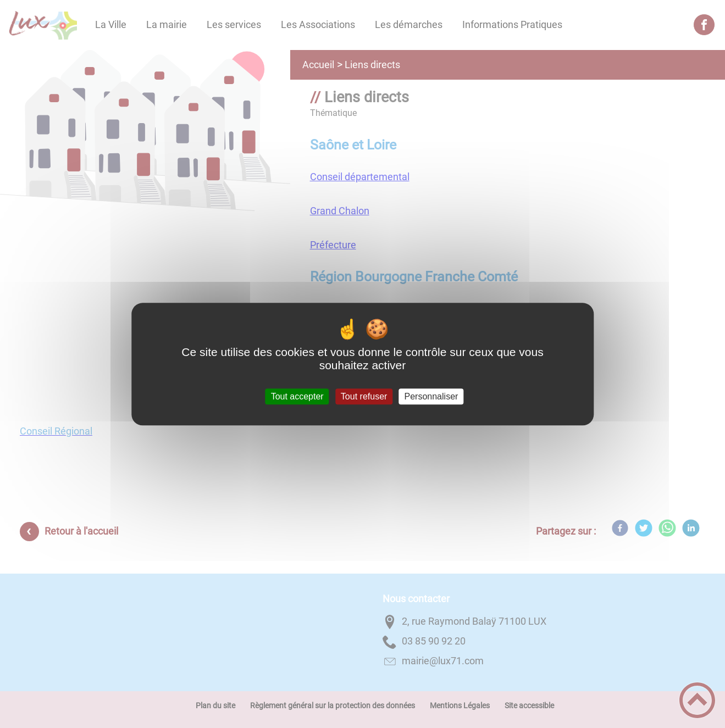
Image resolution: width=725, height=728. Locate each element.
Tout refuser (364, 396)
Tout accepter (297, 396)
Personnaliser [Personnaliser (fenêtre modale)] (431, 396)
